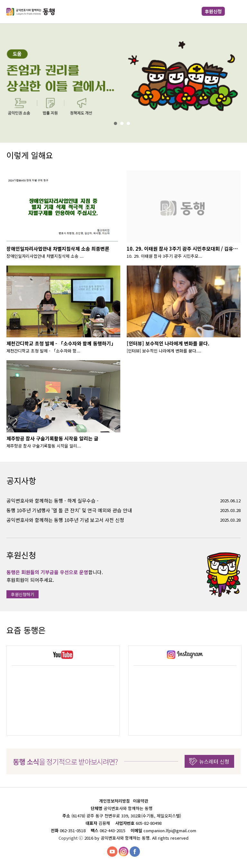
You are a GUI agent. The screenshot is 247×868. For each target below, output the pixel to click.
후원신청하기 (23, 594)
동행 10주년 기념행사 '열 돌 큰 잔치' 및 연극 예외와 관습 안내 (69, 510)
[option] (63, 690)
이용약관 (141, 801)
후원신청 (213, 11)
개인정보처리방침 (115, 801)
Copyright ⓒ (71, 838)
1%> (117, 123)
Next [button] (234, 630)
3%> (130, 123)
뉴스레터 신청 (214, 761)
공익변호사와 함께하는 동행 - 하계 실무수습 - (52, 501)
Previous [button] (220, 630)
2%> (123, 123)
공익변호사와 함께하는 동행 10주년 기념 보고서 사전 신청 (65, 520)
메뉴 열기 (236, 11)
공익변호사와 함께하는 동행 (31, 12)
